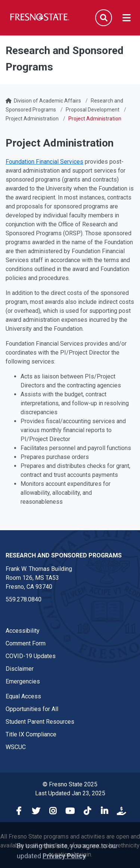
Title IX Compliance (31, 734)
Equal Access (23, 696)
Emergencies (23, 681)
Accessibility (23, 631)
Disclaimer (20, 669)
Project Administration (32, 119)
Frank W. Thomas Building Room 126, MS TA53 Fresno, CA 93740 (39, 578)
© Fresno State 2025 (70, 784)
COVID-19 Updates (31, 656)
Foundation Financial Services (44, 162)
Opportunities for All (32, 709)
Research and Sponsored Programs (64, 555)
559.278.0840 (24, 599)
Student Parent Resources (40, 722)
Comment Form (26, 643)
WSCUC (16, 747)
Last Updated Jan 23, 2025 (70, 793)
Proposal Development (93, 110)
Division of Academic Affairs (47, 101)
